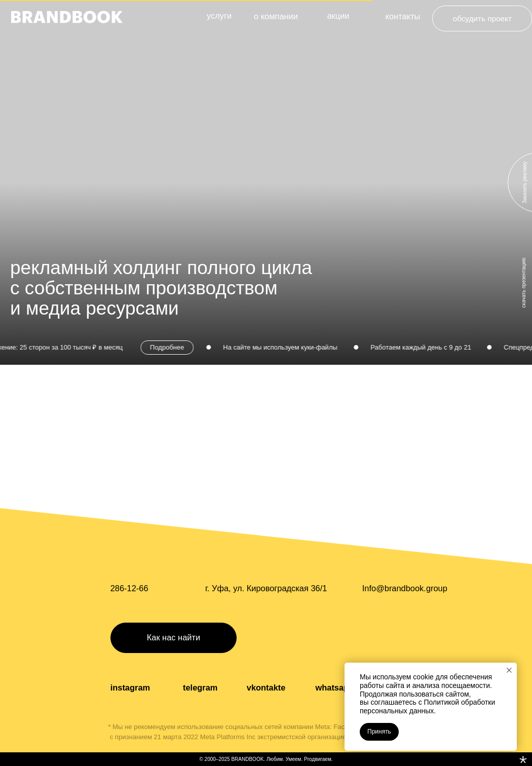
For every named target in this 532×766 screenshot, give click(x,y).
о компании (276, 16)
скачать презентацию (524, 283)
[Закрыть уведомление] (509, 670)
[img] (67, 17)
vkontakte (266, 687)
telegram (200, 687)
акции (338, 16)
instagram (130, 687)
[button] (174, 638)
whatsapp (334, 687)
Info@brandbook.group (405, 588)
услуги (219, 16)
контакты (403, 16)
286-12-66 (129, 588)
